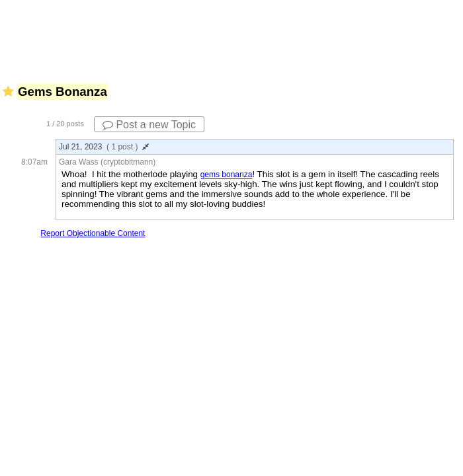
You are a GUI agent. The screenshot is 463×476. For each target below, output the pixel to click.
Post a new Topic (149, 125)
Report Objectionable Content (93, 233)
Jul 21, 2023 (104, 147)
